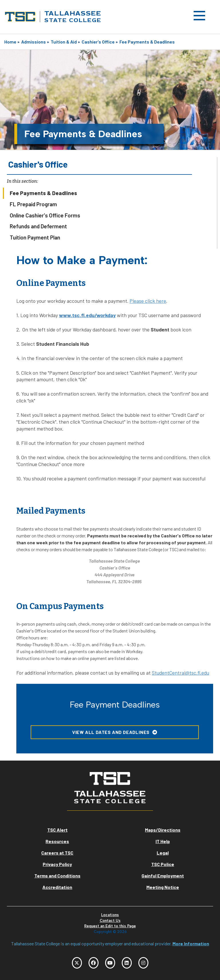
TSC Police (163, 864)
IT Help (163, 841)
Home (10, 42)
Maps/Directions (163, 830)
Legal (163, 853)
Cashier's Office (98, 42)
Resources (57, 841)
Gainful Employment (163, 876)
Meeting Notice (163, 887)
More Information (191, 943)
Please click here (148, 301)
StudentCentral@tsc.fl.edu (180, 673)
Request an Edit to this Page (110, 926)
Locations (110, 915)
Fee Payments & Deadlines (147, 42)
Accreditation (57, 887)
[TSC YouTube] (110, 963)
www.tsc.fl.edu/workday (87, 315)
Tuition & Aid (64, 42)
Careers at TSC (57, 853)
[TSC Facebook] (94, 963)
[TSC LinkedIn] (127, 963)
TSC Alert (57, 830)
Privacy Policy (57, 864)
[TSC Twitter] (77, 963)
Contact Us (110, 921)
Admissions (34, 42)
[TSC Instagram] (143, 963)
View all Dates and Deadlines (111, 732)
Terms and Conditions (57, 876)
